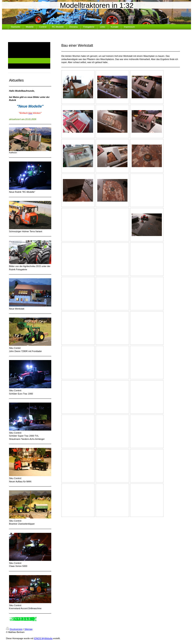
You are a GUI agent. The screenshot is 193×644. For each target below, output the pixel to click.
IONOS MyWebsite (43, 638)
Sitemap (28, 629)
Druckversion (14, 629)
